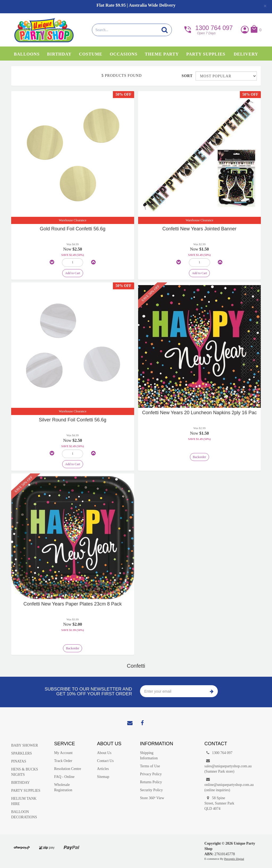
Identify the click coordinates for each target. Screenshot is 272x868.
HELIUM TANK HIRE (24, 801)
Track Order (63, 761)
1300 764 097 (208, 29)
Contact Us (105, 761)
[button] (256, 30)
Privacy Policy (151, 774)
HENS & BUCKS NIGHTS (25, 772)
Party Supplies (206, 54)
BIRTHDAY (20, 783)
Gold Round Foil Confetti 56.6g (73, 229)
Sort (187, 76)
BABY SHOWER (25, 745)
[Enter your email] (173, 691)
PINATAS (19, 761)
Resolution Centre (68, 769)
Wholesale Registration (63, 787)
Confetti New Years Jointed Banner (199, 229)
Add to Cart (73, 273)
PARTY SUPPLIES (26, 791)
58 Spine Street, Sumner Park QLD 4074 (219, 803)
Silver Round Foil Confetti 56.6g (73, 420)
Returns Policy (151, 782)
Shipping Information (149, 755)
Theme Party (162, 54)
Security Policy (151, 790)
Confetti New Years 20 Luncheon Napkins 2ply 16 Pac (199, 413)
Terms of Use (150, 766)
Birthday (59, 54)
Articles (103, 769)
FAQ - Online (64, 777)
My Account (63, 753)
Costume (91, 54)
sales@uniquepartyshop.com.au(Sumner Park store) (222, 766)
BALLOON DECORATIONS (24, 814)
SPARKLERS (22, 753)
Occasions (124, 54)
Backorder (199, 457)
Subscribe (212, 691)
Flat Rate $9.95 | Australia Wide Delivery (136, 5)
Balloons (27, 54)
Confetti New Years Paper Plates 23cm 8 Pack (73, 604)
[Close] (265, 6)
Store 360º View (152, 798)
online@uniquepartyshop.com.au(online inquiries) (222, 784)
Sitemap (103, 777)
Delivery (246, 54)
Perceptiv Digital (234, 859)
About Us (104, 753)
